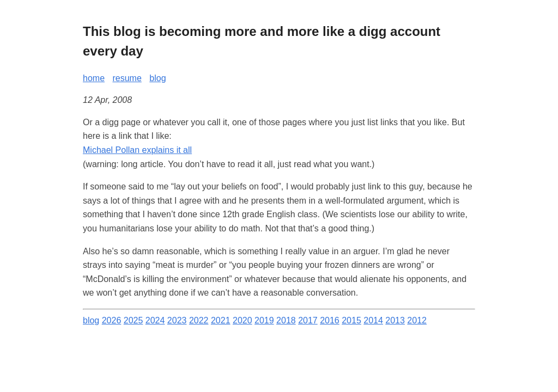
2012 (417, 320)
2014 (373, 320)
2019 (264, 320)
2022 (199, 320)
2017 (308, 320)
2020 (242, 320)
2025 (134, 320)
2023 (177, 320)
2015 (351, 320)
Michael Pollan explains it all (137, 150)
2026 (112, 320)
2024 (155, 320)
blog (157, 78)
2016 (330, 320)
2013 (395, 320)
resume (127, 78)
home (94, 78)
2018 (286, 320)
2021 (221, 320)
